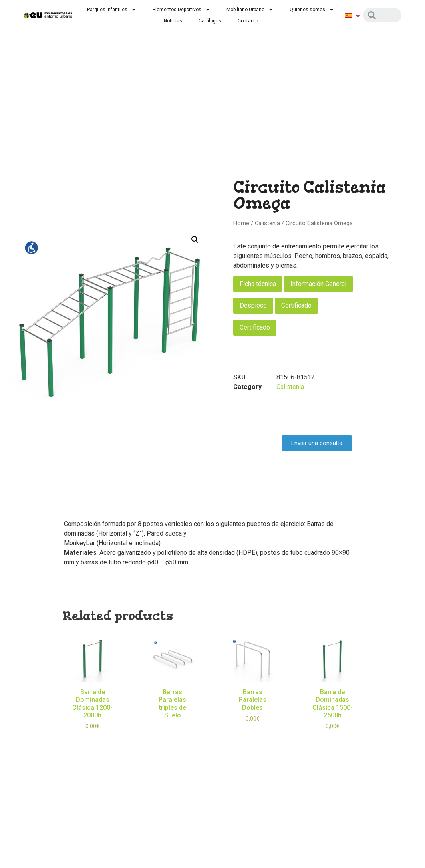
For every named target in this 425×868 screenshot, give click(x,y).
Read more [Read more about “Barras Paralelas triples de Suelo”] (173, 727)
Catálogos (210, 21)
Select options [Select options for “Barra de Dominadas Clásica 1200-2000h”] (93, 738)
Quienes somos (312, 10)
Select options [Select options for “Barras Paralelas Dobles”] (252, 730)
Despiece (253, 305)
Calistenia (267, 223)
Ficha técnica (258, 284)
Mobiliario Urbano (250, 10)
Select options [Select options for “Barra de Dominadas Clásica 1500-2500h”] (332, 738)
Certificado (296, 305)
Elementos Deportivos (181, 10)
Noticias (173, 21)
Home (241, 223)
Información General (318, 284)
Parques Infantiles (112, 10)
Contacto (248, 21)
